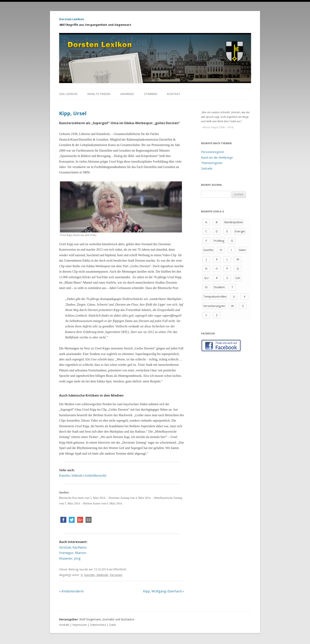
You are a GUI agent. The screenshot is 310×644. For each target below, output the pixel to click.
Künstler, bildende (96, 575)
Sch (238, 278)
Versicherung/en (214, 306)
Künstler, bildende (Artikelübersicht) (83, 475)
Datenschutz (98, 625)
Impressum (80, 625)
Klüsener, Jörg (70, 558)
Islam (242, 250)
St (206, 287)
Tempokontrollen (215, 296)
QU (206, 278)
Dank (113, 625)
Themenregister (212, 163)
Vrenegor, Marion (73, 553)
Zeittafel (207, 168)
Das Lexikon (68, 94)
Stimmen (151, 94)
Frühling (219, 241)
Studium (219, 287)
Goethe (208, 250)
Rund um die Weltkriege (217, 157)
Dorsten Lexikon (72, 19)
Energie (240, 231)
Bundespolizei (233, 222)
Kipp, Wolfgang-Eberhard (163, 591)
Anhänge (127, 94)
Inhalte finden (99, 94)
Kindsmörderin (71, 591)
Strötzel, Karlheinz (73, 547)
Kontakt (174, 94)
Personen (116, 575)
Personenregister (213, 152)
